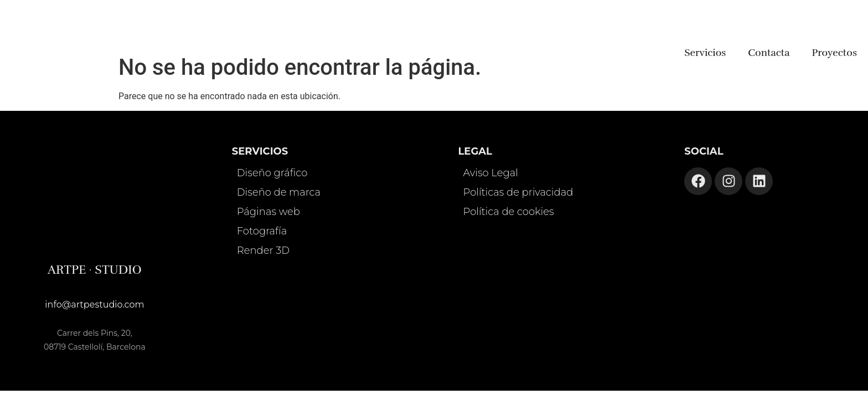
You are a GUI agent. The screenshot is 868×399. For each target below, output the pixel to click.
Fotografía (262, 231)
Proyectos (835, 53)
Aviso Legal (491, 173)
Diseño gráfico (272, 173)
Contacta (769, 53)
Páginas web (268, 212)
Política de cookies (509, 212)
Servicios (705, 53)
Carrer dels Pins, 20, (95, 333)
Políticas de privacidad (518, 192)
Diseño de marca (279, 192)
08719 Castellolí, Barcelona (95, 347)
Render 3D (263, 250)
